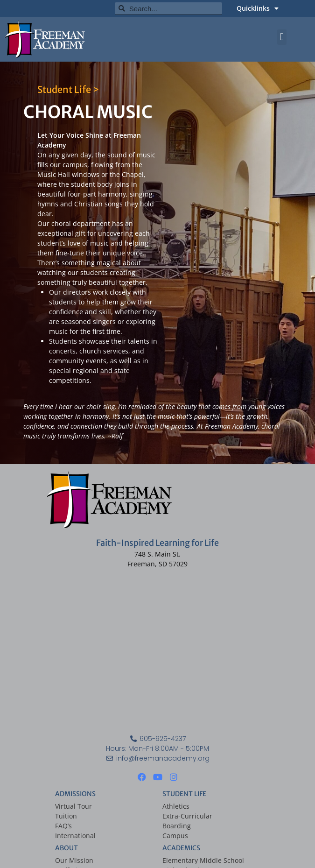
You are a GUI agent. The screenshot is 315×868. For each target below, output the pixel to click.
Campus (175, 836)
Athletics (176, 806)
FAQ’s (63, 826)
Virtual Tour (73, 806)
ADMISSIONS (75, 794)
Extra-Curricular (187, 816)
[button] (282, 37)
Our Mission (74, 860)
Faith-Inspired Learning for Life (157, 543)
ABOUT (66, 848)
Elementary (180, 860)
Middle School (222, 860)
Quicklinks (258, 8)
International (75, 836)
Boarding (177, 826)
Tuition (66, 816)
